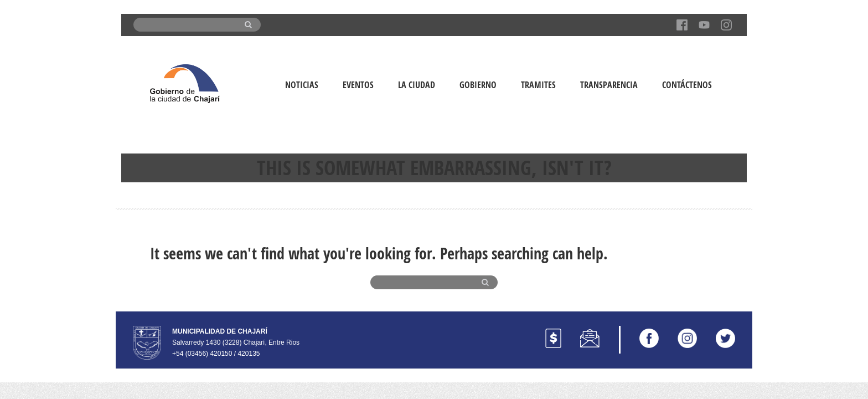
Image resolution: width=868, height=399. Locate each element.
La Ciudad (417, 85)
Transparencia (609, 85)
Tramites (538, 85)
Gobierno (478, 85)
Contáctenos (687, 85)
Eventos (358, 85)
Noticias (302, 85)
